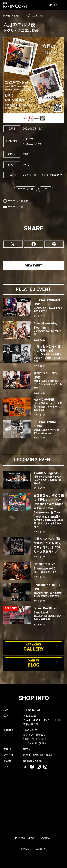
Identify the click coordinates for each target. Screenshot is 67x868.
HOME (7, 16)
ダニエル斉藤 (25, 189)
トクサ (46, 189)
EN (56, 5)
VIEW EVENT (34, 266)
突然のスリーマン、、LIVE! (49, 380)
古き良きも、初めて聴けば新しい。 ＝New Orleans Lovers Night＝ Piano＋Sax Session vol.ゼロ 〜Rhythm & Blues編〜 (49, 511)
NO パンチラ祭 (49, 405)
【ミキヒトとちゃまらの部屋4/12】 (49, 354)
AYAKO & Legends (49, 478)
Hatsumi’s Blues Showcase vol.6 (49, 568)
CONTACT (46, 838)
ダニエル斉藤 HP (18, 201)
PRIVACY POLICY (25, 838)
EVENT (18, 16)
